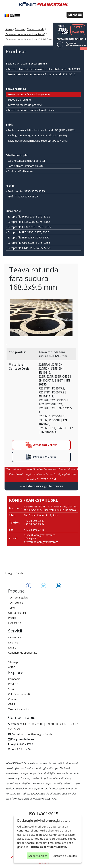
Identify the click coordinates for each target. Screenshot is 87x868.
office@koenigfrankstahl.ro (40, 535)
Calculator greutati (19, 694)
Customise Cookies (65, 856)
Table (11, 608)
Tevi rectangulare (18, 597)
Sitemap (13, 662)
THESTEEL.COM (41, 477)
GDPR (12, 704)
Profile (10, 186)
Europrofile (13, 211)
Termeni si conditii (19, 709)
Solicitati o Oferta (41, 457)
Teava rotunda (36, 29)
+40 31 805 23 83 (33, 724)
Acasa (9, 29)
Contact (13, 699)
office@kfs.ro (32, 538)
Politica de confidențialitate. (48, 847)
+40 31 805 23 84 (56, 724)
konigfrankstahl (14, 573)
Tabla (9, 124)
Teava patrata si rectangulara (26, 63)
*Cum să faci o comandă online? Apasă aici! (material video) (41, 469)
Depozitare (15, 637)
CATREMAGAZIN (78, 30)
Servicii (12, 689)
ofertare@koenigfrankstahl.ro (41, 542)
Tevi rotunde (16, 603)
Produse (20, 29)
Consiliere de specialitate (23, 653)
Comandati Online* (41, 445)
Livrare (12, 648)
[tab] (41, 486)
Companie (14, 679)
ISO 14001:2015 (44, 814)
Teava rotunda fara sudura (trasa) (25, 34)
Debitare (13, 642)
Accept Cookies (38, 856)
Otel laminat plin (17, 155)
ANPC (12, 667)
